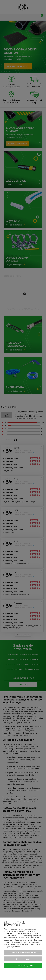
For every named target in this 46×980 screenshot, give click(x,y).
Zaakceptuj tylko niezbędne (23, 952)
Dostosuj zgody (23, 959)
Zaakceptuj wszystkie (23, 966)
